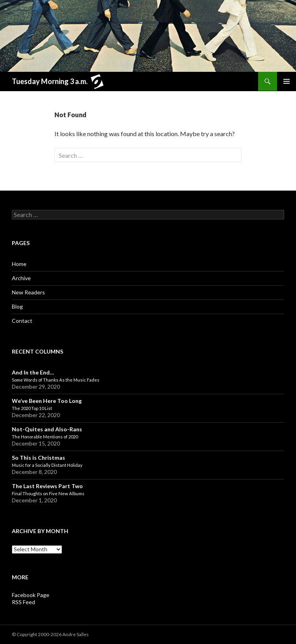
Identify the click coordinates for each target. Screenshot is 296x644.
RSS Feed (23, 602)
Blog (17, 306)
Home (19, 264)
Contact (22, 321)
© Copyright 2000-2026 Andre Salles (50, 634)
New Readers (28, 292)
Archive (21, 278)
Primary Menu (287, 81)
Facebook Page (31, 595)
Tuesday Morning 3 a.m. (60, 82)
